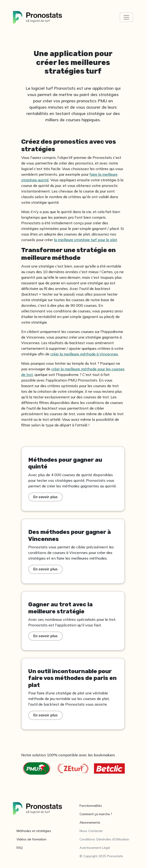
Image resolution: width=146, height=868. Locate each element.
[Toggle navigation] (126, 17)
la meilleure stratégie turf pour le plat (85, 240)
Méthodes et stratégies (34, 831)
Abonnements (90, 822)
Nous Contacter (91, 831)
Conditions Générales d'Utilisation (104, 839)
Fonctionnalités (91, 806)
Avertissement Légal (95, 848)
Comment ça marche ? (96, 814)
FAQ (20, 848)
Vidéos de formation (31, 839)
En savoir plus (45, 497)
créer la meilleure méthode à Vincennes (84, 354)
